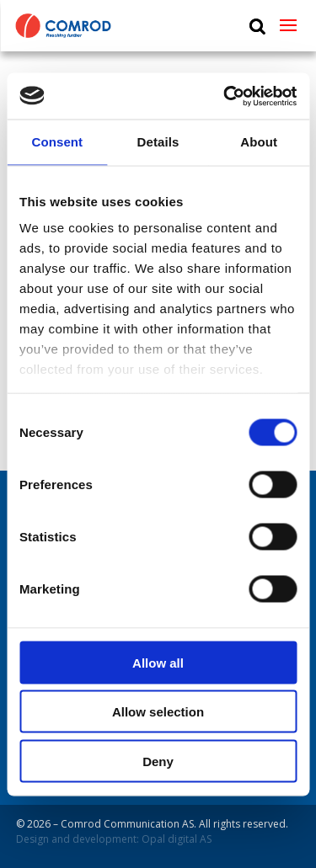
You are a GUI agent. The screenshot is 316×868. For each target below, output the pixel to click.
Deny (158, 761)
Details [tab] (158, 142)
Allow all (158, 662)
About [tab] (259, 142)
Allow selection (158, 712)
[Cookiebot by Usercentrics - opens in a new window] (225, 96)
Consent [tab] (57, 142)
